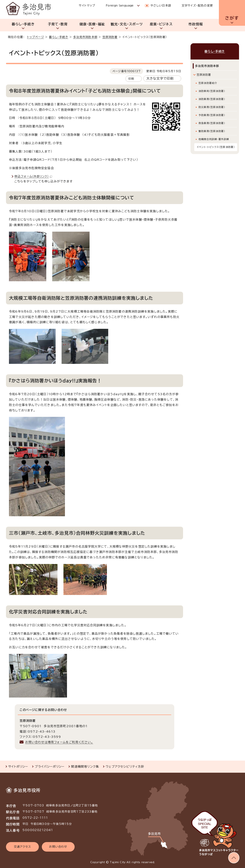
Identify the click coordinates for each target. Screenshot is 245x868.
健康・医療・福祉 (92, 24)
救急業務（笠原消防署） (212, 123)
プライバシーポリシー (50, 767)
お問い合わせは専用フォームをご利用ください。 (59, 742)
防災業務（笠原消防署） (212, 107)
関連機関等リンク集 (85, 767)
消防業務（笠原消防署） (212, 99)
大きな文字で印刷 (160, 78)
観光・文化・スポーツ (127, 24)
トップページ (36, 37)
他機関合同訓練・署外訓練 (214, 139)
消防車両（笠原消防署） (212, 91)
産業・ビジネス (161, 24)
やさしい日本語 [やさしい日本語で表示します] (161, 6)
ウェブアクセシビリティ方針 (125, 767)
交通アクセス (22, 847)
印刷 (131, 79)
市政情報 (196, 24)
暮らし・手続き (23, 24)
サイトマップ (87, 6)
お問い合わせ (58, 847)
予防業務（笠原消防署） (212, 115)
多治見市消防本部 (85, 37)
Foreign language (120, 6)
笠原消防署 (110, 37)
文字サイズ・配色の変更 (197, 6)
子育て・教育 (58, 24)
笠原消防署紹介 (208, 83)
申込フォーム (33, 176)
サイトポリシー (18, 767)
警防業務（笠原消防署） (212, 131)
